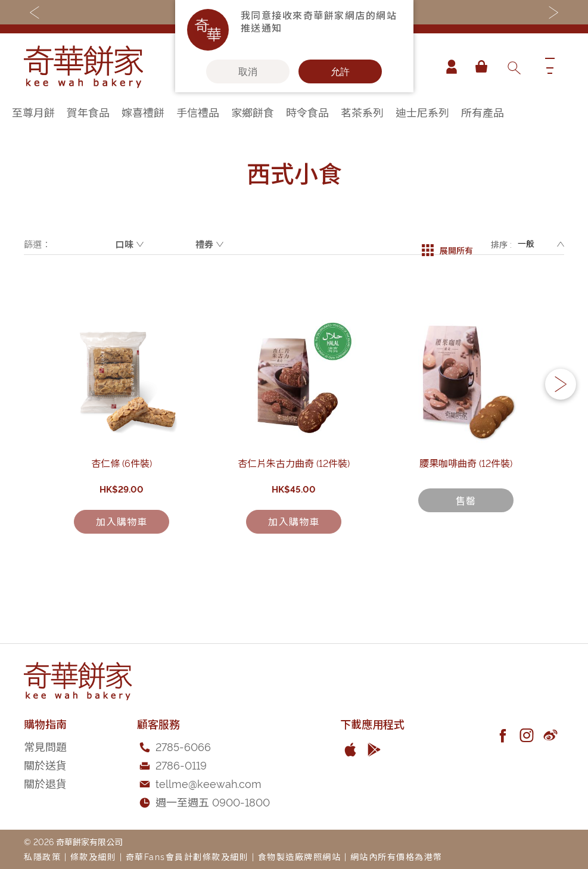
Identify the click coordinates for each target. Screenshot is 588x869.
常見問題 (45, 747)
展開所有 (447, 244)
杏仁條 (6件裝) (122, 507)
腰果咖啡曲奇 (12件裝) (466, 507)
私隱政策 (42, 857)
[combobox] (514, 67)
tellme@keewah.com (209, 783)
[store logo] (83, 67)
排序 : (501, 244)
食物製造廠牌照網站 (300, 857)
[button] (561, 407)
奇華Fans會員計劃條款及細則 (187, 857)
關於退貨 (45, 783)
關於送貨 (45, 764)
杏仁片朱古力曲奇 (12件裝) (294, 507)
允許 (340, 71)
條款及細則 (94, 857)
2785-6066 (183, 747)
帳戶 (447, 67)
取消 (248, 71)
